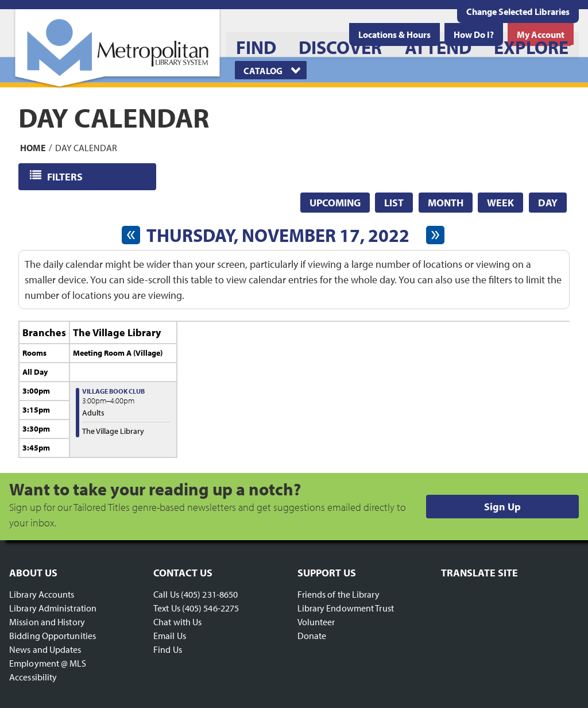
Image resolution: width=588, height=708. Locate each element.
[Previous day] (131, 235)
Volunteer (316, 622)
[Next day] (435, 235)
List (394, 203)
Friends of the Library (339, 594)
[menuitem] (256, 46)
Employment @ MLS (48, 663)
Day (548, 203)
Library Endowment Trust (346, 608)
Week (500, 203)
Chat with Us (177, 622)
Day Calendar (86, 147)
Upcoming (335, 203)
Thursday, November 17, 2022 (278, 235)
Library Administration (53, 608)
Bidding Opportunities (53, 636)
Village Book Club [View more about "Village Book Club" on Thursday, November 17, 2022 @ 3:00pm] (113, 391)
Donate (312, 636)
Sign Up (502, 507)
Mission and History (47, 622)
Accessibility (33, 677)
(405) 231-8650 (209, 594)
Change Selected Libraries (518, 11)
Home (33, 147)
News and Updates (45, 649)
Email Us (170, 636)
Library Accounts (42, 594)
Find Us (168, 649)
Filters (66, 176)
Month (446, 203)
